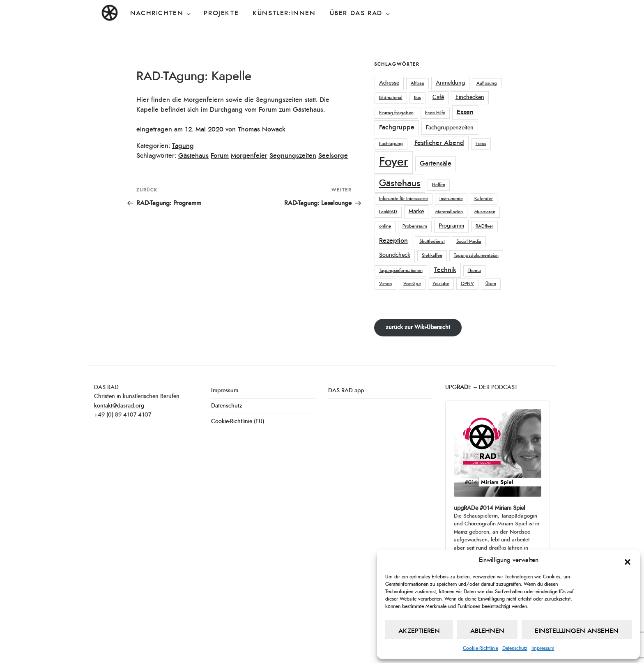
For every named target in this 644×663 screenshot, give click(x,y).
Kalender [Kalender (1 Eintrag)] (484, 199)
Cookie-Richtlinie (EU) (238, 421)
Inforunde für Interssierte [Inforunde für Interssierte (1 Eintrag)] (404, 199)
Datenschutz (515, 648)
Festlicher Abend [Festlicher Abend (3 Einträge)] (439, 143)
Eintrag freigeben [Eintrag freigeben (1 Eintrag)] (396, 113)
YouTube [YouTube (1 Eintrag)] (441, 284)
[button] (628, 560)
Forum (220, 156)
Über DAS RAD (360, 14)
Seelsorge (333, 156)
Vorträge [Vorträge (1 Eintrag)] (412, 284)
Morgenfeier (249, 156)
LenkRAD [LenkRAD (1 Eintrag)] (388, 212)
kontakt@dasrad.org (119, 406)
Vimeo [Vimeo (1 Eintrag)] (385, 284)
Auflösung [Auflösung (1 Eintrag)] (487, 83)
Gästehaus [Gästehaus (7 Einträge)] (400, 183)
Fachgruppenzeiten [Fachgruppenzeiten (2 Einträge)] (450, 128)
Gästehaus (193, 156)
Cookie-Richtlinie (481, 648)
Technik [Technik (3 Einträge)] (445, 270)
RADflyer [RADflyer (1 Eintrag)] (484, 226)
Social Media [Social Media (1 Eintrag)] (469, 241)
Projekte (221, 13)
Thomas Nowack (262, 129)
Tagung (183, 146)
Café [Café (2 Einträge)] (438, 97)
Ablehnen (487, 631)
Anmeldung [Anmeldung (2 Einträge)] (450, 83)
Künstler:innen (284, 13)
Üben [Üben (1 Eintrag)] (491, 284)
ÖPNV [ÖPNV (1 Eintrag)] (467, 284)
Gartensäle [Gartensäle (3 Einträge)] (436, 163)
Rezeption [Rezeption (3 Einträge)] (393, 241)
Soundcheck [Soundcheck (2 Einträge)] (395, 255)
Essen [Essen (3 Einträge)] (465, 112)
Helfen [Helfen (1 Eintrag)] (439, 185)
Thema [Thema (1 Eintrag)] (474, 270)
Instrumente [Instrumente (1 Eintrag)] (451, 199)
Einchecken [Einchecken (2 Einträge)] (470, 97)
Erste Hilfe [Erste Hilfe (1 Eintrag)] (435, 113)
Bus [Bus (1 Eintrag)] (417, 98)
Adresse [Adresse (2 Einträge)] (389, 83)
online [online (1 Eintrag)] (385, 226)
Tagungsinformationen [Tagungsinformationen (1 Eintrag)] (401, 270)
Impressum (543, 648)
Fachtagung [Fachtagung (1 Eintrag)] (391, 144)
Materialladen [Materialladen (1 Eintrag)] (449, 212)
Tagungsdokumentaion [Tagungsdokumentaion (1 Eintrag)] (476, 255)
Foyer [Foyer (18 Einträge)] (394, 162)
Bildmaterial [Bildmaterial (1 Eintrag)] (391, 98)
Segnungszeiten (293, 156)
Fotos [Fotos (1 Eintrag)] (481, 144)
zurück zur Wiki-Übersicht (418, 327)
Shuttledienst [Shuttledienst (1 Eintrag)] (432, 241)
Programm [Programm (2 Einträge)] (451, 226)
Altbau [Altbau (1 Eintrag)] (417, 83)
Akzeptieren (419, 631)
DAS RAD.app (346, 391)
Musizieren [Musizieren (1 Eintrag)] (485, 212)
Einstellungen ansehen (577, 631)
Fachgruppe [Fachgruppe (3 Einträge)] (397, 127)
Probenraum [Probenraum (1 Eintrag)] (415, 226)
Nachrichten (161, 14)
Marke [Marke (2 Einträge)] (416, 212)
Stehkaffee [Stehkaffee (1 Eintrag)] (432, 255)
